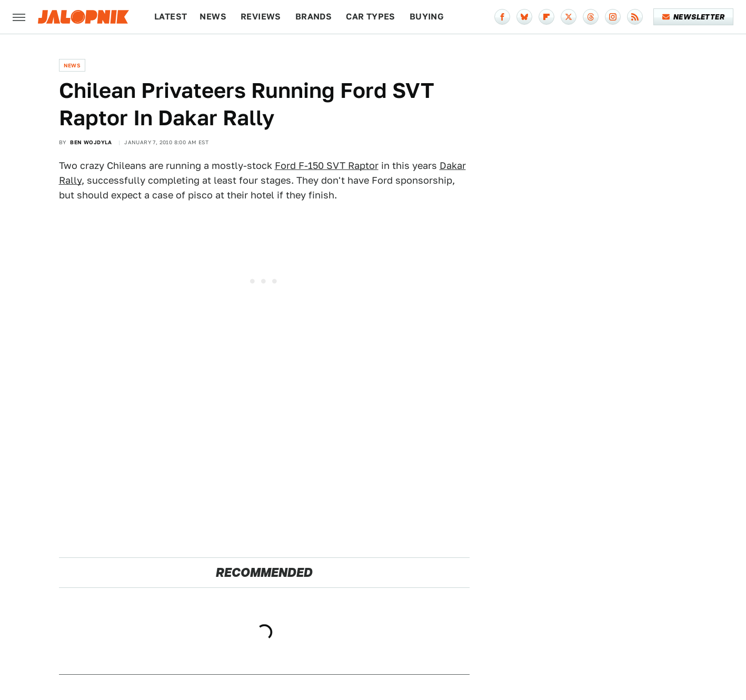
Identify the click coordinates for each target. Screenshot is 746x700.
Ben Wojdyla (91, 142)
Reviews (261, 17)
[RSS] (635, 17)
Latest (171, 17)
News (213, 17)
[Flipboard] (546, 17)
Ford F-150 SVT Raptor (327, 166)
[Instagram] (613, 17)
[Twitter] (569, 17)
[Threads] (591, 17)
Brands (314, 17)
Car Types (371, 17)
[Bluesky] (524, 17)
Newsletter (694, 17)
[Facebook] (502, 17)
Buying (427, 17)
